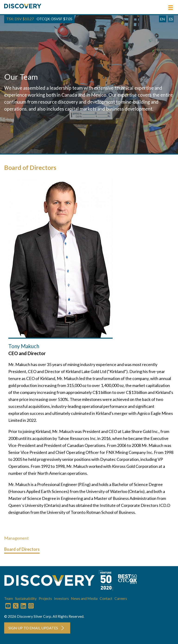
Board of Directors (22, 549)
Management (16, 538)
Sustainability (26, 598)
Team (9, 598)
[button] (171, 8)
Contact (106, 598)
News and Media (84, 598)
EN (162, 19)
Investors (61, 598)
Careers (121, 598)
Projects (45, 598)
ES (171, 19)
